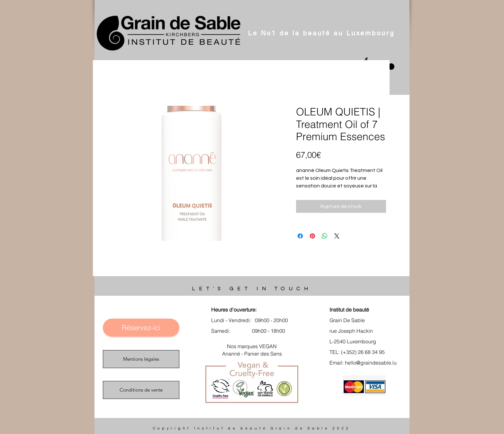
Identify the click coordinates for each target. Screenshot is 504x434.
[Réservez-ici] (141, 328)
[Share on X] (337, 236)
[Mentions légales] (141, 359)
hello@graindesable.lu (371, 363)
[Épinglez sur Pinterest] (312, 236)
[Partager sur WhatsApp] (325, 236)
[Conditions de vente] (141, 390)
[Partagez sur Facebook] (300, 236)
